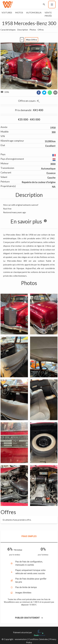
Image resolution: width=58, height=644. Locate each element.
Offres (41, 30)
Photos (33, 30)
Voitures (7, 12)
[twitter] (44, 93)
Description (23, 30)
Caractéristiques (8, 30)
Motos (19, 12)
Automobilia (34, 12)
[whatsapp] (50, 93)
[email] (55, 93)
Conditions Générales (38, 639)
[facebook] (39, 93)
